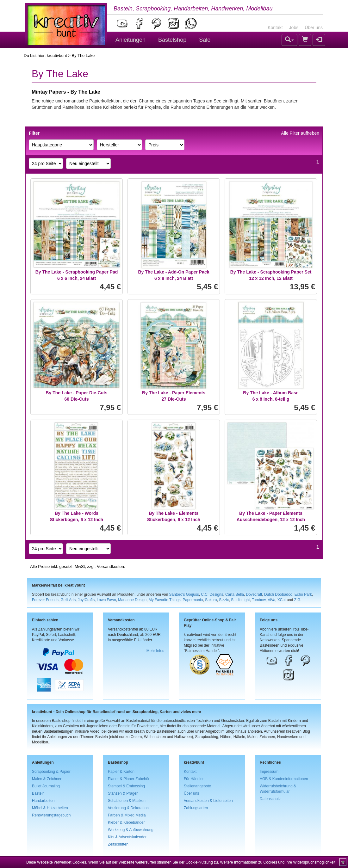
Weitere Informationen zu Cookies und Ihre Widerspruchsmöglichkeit (278, 862)
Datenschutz (270, 799)
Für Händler (194, 779)
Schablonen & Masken (127, 801)
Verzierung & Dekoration (128, 808)
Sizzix (224, 600)
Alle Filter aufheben (300, 133)
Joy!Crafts (86, 600)
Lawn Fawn (106, 600)
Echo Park (303, 594)
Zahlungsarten (196, 808)
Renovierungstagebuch (51, 815)
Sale (205, 40)
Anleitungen (130, 40)
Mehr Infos (155, 651)
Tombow (259, 600)
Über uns (314, 28)
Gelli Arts (68, 600)
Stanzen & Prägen (123, 793)
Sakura (211, 600)
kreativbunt (57, 55)
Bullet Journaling (46, 786)
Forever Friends (45, 600)
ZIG (297, 600)
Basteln (38, 793)
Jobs (294, 28)
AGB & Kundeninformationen (284, 779)
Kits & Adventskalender (127, 837)
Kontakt (275, 28)
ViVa (271, 600)
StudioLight (240, 600)
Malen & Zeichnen (47, 779)
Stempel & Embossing (126, 786)
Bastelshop (172, 40)
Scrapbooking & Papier (51, 772)
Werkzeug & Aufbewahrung (131, 830)
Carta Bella (235, 594)
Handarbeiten (43, 801)
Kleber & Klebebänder (126, 822)
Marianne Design (132, 600)
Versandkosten (110, 566)
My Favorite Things (165, 600)
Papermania (193, 600)
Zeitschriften (118, 844)
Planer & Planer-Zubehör (129, 779)
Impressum (269, 772)
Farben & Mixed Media (127, 815)
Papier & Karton (121, 772)
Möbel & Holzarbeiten (50, 808)
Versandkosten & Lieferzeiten (208, 801)
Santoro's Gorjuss (184, 594)
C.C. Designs (212, 594)
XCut (282, 600)
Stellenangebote (197, 786)
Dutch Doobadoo (278, 594)
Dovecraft (254, 594)
